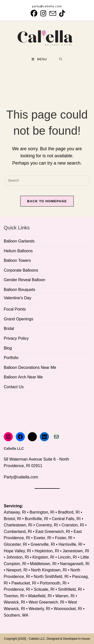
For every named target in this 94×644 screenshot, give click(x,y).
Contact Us (14, 387)
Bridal (9, 329)
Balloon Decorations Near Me (30, 367)
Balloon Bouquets (19, 290)
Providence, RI (17, 589)
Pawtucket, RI (24, 583)
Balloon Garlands (19, 241)
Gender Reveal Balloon (24, 280)
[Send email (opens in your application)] (53, 13)
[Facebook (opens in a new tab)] (34, 13)
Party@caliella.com (21, 477)
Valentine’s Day (18, 298)
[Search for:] (61, 59)
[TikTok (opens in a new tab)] (61, 13)
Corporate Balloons (21, 270)
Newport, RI (17, 570)
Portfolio (11, 358)
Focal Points (15, 309)
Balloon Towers (17, 260)
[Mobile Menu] (39, 59)
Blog (8, 348)
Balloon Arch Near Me (23, 377)
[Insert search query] (47, 181)
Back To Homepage (47, 201)
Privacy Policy (16, 338)
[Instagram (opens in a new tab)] (43, 13)
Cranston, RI (73, 525)
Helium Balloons (18, 251)
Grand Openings (18, 319)
